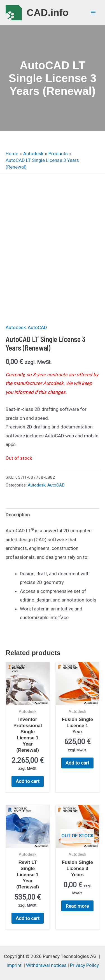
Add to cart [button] (28, 781)
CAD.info (48, 12)
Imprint (14, 965)
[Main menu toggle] (93, 13)
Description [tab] (18, 515)
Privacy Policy (84, 965)
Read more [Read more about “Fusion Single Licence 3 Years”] (77, 906)
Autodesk (16, 327)
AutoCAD (37, 327)
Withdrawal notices (46, 965)
